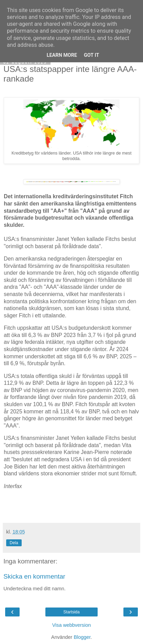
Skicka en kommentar (34, 576)
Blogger (82, 637)
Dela (14, 543)
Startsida (71, 612)
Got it (91, 55)
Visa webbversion (72, 625)
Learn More (62, 55)
